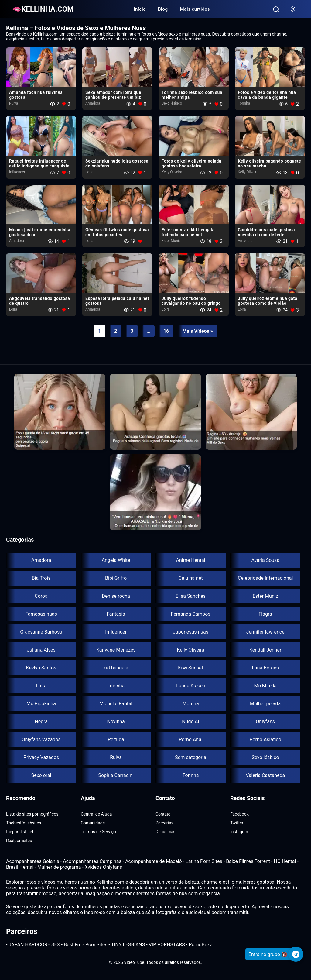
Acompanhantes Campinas (92, 861)
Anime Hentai (191, 560)
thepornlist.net (20, 832)
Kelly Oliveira (172, 172)
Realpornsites (19, 841)
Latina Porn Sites (204, 861)
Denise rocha (116, 596)
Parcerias (164, 823)
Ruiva (14, 103)
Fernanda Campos (191, 614)
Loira (89, 172)
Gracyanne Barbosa (41, 632)
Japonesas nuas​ (191, 632)
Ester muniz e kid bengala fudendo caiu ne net (188, 232)
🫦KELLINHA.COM (43, 9)
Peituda (116, 739)
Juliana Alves (41, 650)
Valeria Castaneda (265, 775)
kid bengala (116, 668)
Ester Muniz (171, 241)
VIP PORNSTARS (167, 945)
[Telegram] (296, 954)
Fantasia (116, 614)
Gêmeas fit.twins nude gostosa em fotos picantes (117, 232)
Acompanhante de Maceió (154, 861)
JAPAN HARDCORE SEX (34, 945)
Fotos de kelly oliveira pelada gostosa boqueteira (191, 163)
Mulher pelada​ (265, 704)
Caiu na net (191, 578)
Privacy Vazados (41, 757)
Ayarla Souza (265, 560)
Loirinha (116, 686)
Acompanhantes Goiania (33, 861)
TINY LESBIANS (128, 945)
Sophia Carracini (116, 775)
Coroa (41, 596)
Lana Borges (265, 668)
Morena (190, 704)
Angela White (116, 560)
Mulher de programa (59, 867)
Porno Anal (190, 739)
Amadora (93, 103)
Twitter (237, 823)
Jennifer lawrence (265, 632)
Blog (163, 9)
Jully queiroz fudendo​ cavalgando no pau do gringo (191, 301)
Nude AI (191, 722)
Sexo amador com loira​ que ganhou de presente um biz (113, 95)
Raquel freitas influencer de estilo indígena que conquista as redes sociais (39, 166)
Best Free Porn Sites (85, 945)
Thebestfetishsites (24, 823)
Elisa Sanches (191, 596)
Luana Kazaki (191, 686)
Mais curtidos (195, 9)
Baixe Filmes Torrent (248, 861)
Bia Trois (41, 578)
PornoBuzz (200, 945)
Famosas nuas (41, 614)
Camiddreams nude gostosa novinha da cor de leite (266, 232)
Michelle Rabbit (116, 704)
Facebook (239, 814)
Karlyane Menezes (116, 650)
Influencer (17, 172)
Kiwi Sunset (191, 668)
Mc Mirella (265, 686)
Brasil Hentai (20, 867)
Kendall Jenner (265, 650)
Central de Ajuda (96, 814)
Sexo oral (41, 775)
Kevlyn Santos (41, 668)
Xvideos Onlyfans (103, 867)
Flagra (265, 614)
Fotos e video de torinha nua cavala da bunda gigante (267, 95)
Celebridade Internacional (265, 578)
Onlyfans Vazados (41, 739)
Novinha (116, 722)
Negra (41, 722)
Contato (163, 814)
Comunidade (93, 823)
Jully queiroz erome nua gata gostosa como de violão (268, 301)
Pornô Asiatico (265, 739)
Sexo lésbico (172, 103)
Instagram (240, 832)
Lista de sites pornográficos (32, 814)
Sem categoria (191, 757)
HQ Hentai (285, 861)
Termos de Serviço (98, 832)
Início (140, 9)
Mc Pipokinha (41, 704)
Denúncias (165, 832)
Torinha (244, 103)
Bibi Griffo (116, 578)
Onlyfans (265, 722)
